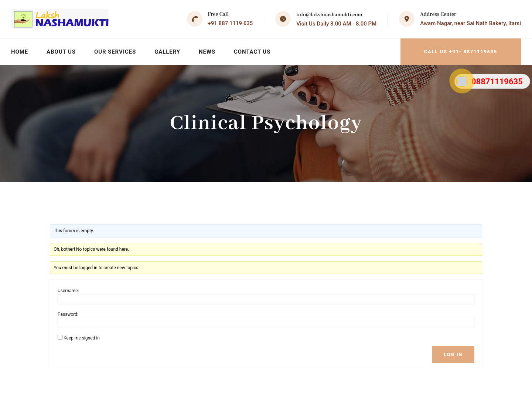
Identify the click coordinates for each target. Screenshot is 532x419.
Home (20, 52)
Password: (68, 314)
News (207, 52)
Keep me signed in (82, 338)
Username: (68, 291)
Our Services (115, 52)
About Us (61, 52)
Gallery (167, 52)
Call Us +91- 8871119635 (461, 52)
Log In (453, 354)
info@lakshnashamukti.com (329, 15)
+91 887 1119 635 (231, 23)
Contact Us (252, 52)
